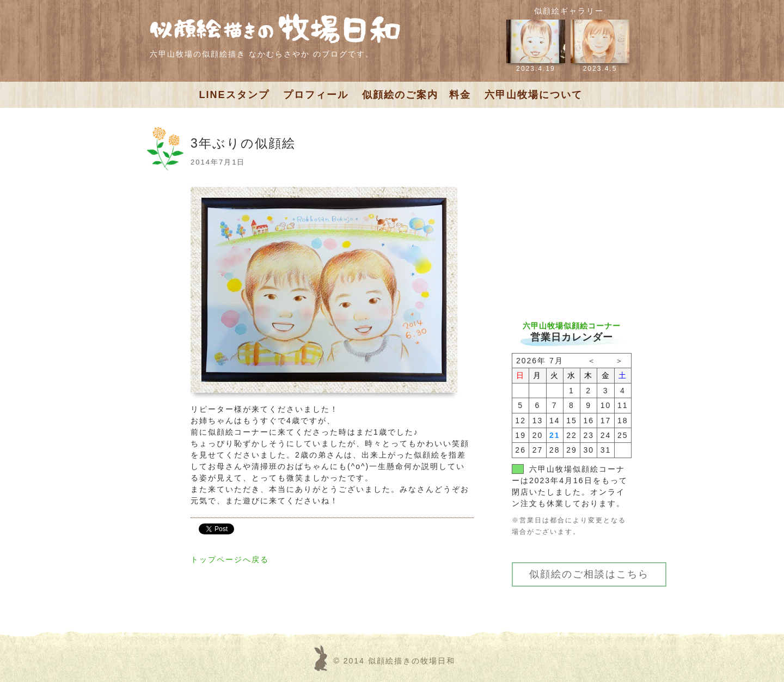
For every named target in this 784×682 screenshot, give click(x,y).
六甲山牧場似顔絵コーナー (572, 326)
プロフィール (316, 95)
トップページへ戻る (230, 559)
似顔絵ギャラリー (569, 11)
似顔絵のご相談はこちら (589, 574)
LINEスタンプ (234, 95)
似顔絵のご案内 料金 (416, 95)
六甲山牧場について (534, 95)
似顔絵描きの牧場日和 (412, 661)
